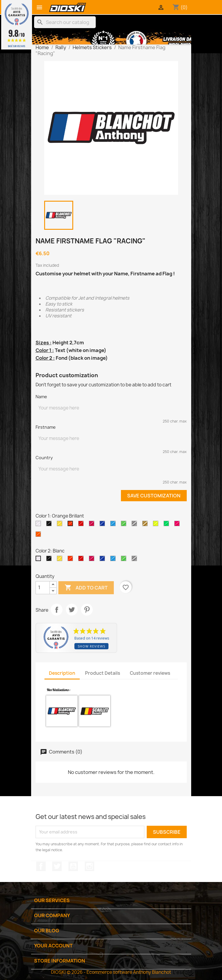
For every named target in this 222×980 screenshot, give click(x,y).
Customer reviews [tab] (150, 673)
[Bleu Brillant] (114, 525)
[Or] (146, 525)
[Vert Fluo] (167, 525)
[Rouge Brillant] (82, 525)
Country (44, 458)
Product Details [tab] (103, 673)
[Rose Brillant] (93, 525)
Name (41, 397)
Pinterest (87, 610)
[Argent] (135, 525)
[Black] (50, 525)
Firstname (46, 427)
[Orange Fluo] (39, 536)
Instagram (90, 866)
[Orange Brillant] (71, 525)
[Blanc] (39, 560)
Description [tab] (62, 673)
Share (57, 610)
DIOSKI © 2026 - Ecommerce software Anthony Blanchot (111, 972)
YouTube (73, 866)
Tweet (72, 610)
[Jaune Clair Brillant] (61, 525)
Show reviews (91, 646)
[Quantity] (43, 588)
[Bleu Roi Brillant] (103, 525)
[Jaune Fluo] (157, 525)
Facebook (41, 866)
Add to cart (86, 588)
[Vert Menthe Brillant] (125, 525)
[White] (39, 525)
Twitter (57, 866)
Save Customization (154, 496)
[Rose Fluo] (178, 525)
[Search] (65, 22)
